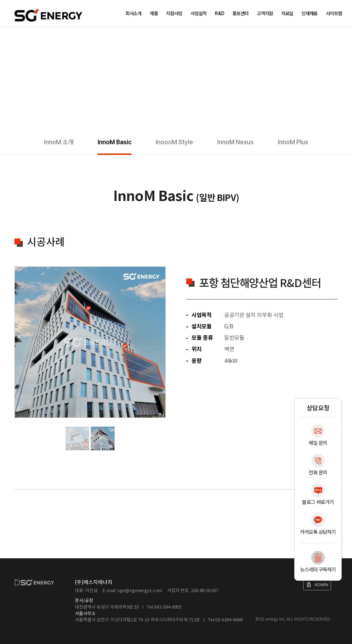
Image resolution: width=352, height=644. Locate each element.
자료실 (287, 13)
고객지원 (265, 13)
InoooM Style (174, 142)
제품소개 (38, 37)
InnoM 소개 (59, 142)
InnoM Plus (293, 142)
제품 (154, 13)
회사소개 (134, 13)
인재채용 (310, 13)
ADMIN (317, 585)
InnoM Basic (115, 142)
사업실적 (199, 13)
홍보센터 (240, 13)
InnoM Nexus (235, 142)
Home (17, 37)
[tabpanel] (90, 342)
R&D (219, 13)
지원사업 (174, 13)
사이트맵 (334, 13)
